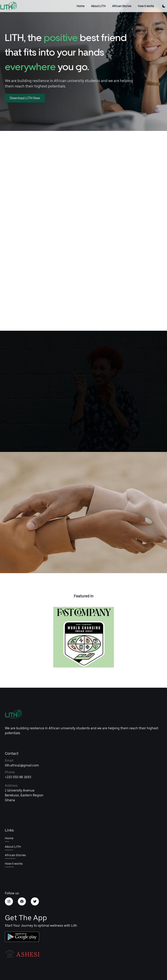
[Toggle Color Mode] (164, 6)
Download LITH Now (25, 98)
